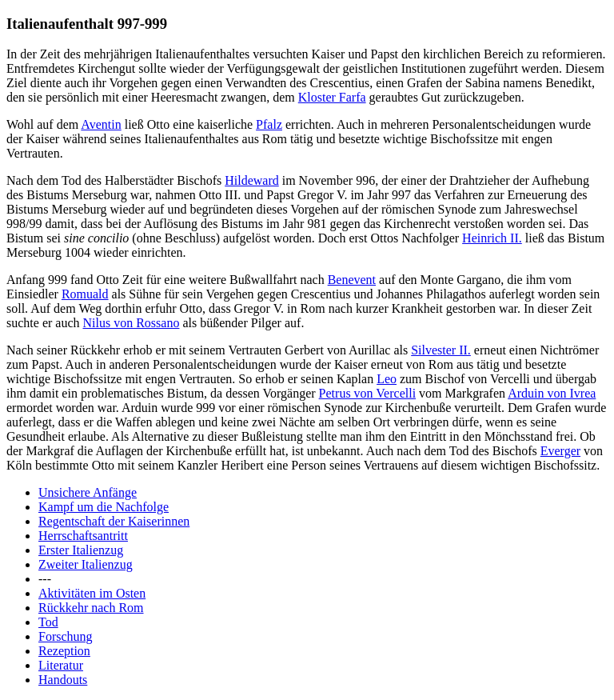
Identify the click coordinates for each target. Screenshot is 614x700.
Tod (48, 622)
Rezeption (64, 651)
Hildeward (252, 180)
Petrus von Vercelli (367, 393)
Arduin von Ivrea (552, 393)
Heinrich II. (492, 238)
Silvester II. (441, 350)
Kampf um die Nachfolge (104, 507)
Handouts (63, 680)
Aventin (101, 124)
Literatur (61, 665)
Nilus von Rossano (132, 323)
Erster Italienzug (81, 550)
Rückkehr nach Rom (91, 608)
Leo (387, 379)
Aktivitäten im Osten (92, 593)
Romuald (85, 294)
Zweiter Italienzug (86, 564)
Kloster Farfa (332, 97)
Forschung (66, 636)
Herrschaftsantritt (83, 536)
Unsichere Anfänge (88, 492)
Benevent (352, 280)
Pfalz (269, 124)
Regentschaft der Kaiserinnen (114, 521)
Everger (560, 451)
